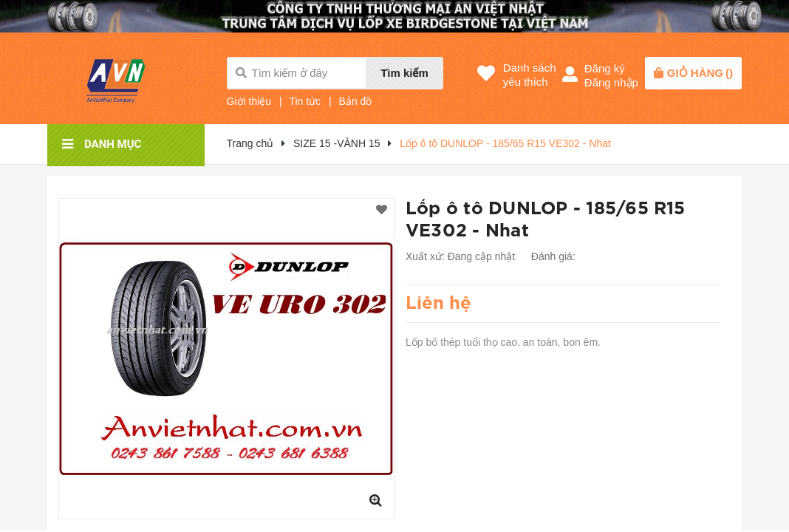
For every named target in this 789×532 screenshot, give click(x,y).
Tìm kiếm (404, 73)
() (700, 73)
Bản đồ (356, 101)
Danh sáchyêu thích (530, 75)
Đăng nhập (611, 82)
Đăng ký (605, 68)
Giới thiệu (249, 101)
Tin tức (305, 101)
